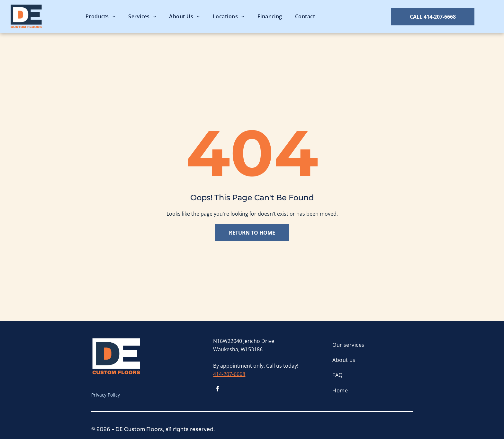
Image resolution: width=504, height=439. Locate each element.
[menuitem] (100, 17)
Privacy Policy (106, 395)
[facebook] (217, 390)
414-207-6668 (229, 374)
